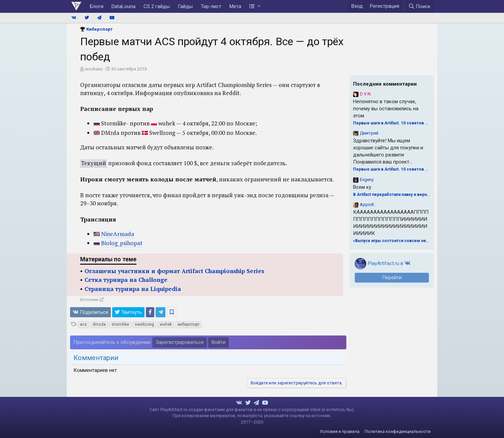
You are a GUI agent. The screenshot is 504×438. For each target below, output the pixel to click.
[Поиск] (419, 6)
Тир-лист (211, 6)
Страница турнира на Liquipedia (133, 289)
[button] (255, 6)
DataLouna (123, 6)
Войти (218, 342)
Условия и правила (340, 431)
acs (83, 324)
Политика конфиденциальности (398, 431)
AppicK (367, 205)
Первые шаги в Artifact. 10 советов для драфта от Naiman (411, 123)
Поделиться (90, 312)
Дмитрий (369, 133)
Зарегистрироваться (180, 342)
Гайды (185, 6)
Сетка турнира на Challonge (126, 280)
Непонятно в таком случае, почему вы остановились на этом (386, 109)
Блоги (97, 6)
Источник (89, 300)
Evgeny (367, 180)
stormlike (120, 324)
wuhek (166, 324)
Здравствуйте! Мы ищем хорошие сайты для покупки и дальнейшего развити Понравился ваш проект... (388, 151)
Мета (235, 6)
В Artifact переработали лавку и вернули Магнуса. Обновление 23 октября (428, 195)
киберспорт (188, 324)
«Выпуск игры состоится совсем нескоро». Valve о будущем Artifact (423, 241)
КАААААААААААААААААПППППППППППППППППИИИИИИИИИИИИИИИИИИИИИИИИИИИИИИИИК (391, 223)
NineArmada (118, 234)
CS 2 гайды (157, 6)
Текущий (93, 163)
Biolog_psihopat (122, 243)
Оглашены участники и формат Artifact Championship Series (174, 271)
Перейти (392, 278)
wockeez (94, 69)
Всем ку (362, 187)
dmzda (99, 324)
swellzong (144, 324)
